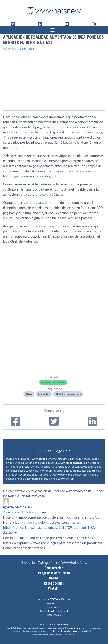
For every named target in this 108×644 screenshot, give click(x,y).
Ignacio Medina (15, 507)
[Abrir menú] (54, 30)
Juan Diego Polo (57, 451)
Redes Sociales (54, 583)
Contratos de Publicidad (54, 611)
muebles (45, 394)
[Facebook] (41, 24)
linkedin (70, 479)
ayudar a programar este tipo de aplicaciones (55, 127)
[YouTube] (68, 24)
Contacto (54, 607)
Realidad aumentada (53, 382)
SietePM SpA (69, 635)
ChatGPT (54, 588)
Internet (54, 578)
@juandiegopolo (53, 479)
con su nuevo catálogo (36, 176)
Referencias (54, 615)
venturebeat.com (36, 202)
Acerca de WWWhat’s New (54, 599)
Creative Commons (74, 628)
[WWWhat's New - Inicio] (54, 11)
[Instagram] (95, 24)
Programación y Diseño (54, 573)
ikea (30, 394)
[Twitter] (14, 24)
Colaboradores (54, 603)
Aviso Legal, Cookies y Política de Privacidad (72, 631)
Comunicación (54, 568)
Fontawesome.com (59, 624)
